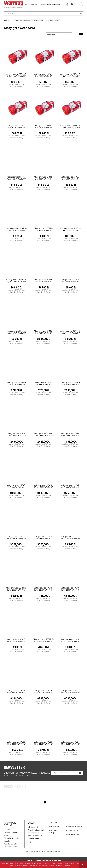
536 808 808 (33, 4)
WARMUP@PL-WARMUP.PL (51, 4)
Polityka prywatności (12, 832)
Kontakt (7, 841)
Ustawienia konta (10, 847)
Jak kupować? (33, 827)
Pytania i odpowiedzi (36, 830)
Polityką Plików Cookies (59, 863)
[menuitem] (7, 20)
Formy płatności (34, 839)
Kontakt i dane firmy (11, 844)
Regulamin (8, 835)
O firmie (7, 829)
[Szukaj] (81, 13)
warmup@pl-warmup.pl (54, 832)
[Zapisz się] (80, 773)
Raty (30, 842)
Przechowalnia (33, 833)
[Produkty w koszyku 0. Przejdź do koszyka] (80, 4)
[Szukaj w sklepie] (45, 13)
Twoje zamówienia (35, 836)
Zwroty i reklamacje (11, 838)
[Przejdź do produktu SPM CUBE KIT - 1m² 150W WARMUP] (43, 814)
